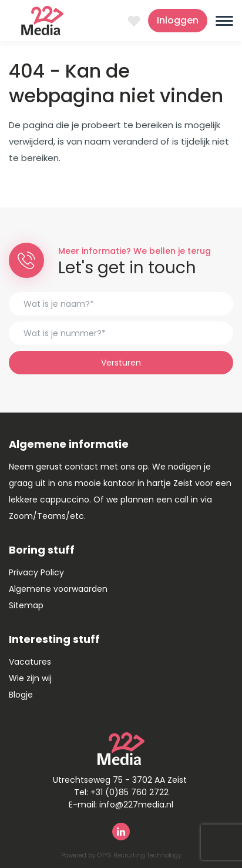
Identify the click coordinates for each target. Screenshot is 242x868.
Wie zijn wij (30, 678)
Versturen (121, 363)
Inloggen (178, 20)
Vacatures (30, 662)
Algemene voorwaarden (58, 589)
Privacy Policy (36, 572)
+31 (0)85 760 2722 (130, 792)
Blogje (21, 695)
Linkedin (121, 832)
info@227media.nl (136, 805)
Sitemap (26, 605)
